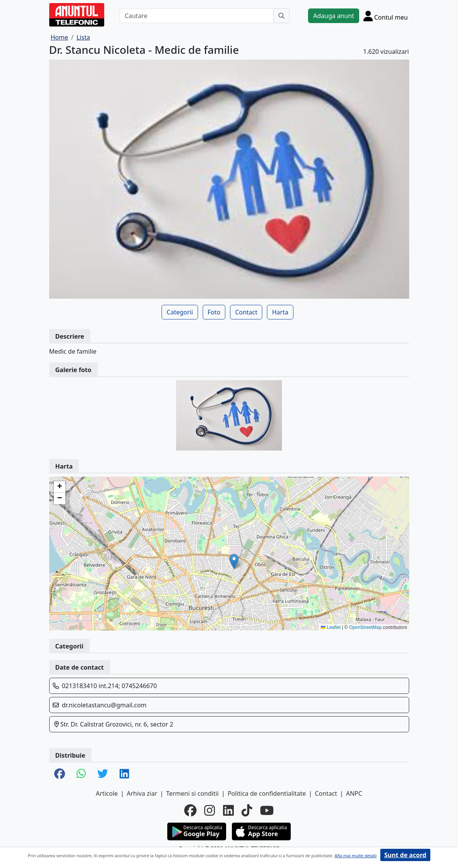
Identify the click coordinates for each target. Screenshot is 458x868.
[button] (234, 561)
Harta (280, 312)
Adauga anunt (333, 16)
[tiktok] (247, 810)
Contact (246, 312)
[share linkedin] (124, 774)
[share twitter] (103, 774)
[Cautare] (197, 16)
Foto (214, 312)
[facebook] (190, 810)
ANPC (354, 793)
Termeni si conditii (192, 793)
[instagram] (210, 810)
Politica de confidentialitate (267, 793)
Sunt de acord (405, 855)
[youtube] (267, 810)
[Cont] (386, 16)
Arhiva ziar (142, 793)
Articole (107, 793)
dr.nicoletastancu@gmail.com (104, 705)
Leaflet (331, 627)
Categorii (180, 312)
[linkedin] (228, 810)
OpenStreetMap (366, 627)
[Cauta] (281, 16)
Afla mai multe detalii (356, 856)
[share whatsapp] (81, 774)
